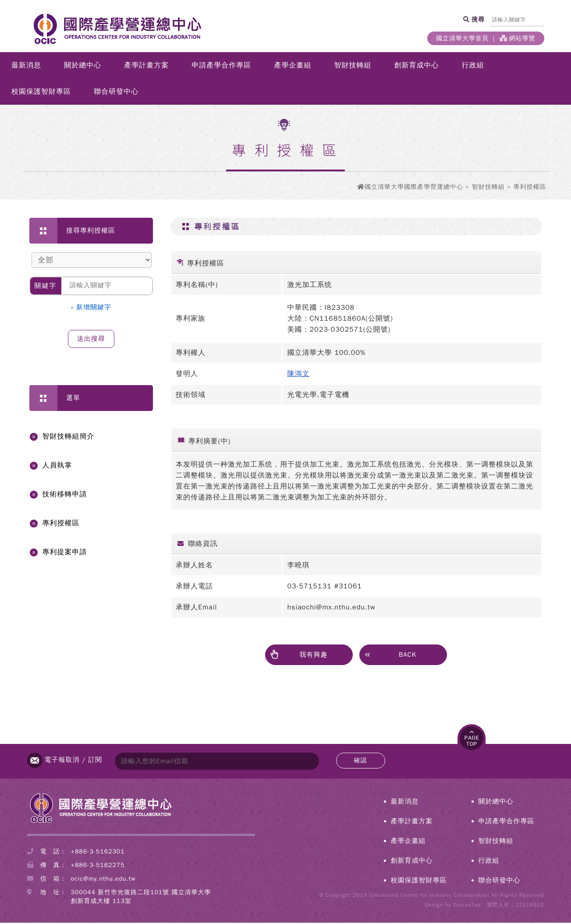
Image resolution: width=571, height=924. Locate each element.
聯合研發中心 (116, 93)
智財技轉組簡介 (69, 438)
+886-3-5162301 (98, 853)
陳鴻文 (298, 375)
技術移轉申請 (65, 496)
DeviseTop (467, 906)
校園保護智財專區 (41, 93)
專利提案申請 (65, 553)
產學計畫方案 (146, 67)
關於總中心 (83, 67)
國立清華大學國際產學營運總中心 (414, 188)
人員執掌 (57, 467)
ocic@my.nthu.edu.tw (103, 880)
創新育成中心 (417, 67)
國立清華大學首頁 (462, 38)
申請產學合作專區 (221, 67)
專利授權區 (61, 524)
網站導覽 (518, 38)
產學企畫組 (293, 67)
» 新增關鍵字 (91, 308)
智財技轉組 (353, 67)
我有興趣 (299, 656)
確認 (361, 762)
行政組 (473, 67)
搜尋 (477, 19)
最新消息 (26, 67)
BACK (390, 655)
